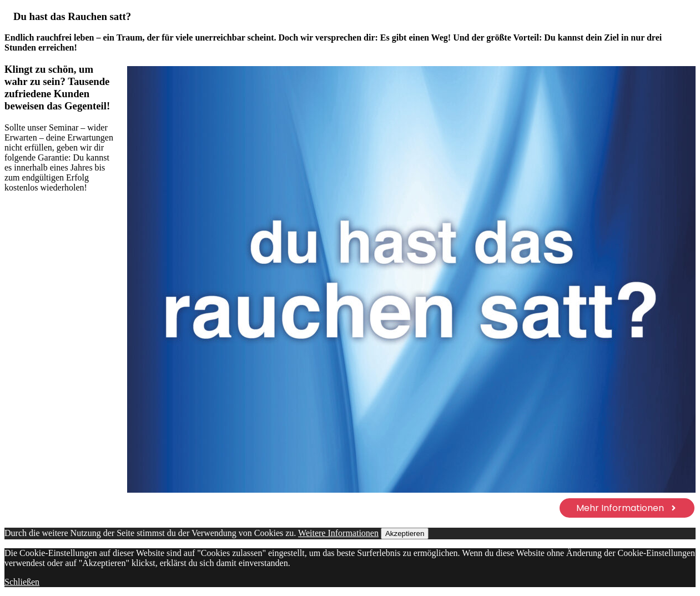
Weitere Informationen (338, 533)
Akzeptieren (405, 534)
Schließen (22, 582)
